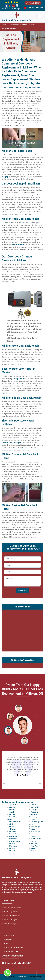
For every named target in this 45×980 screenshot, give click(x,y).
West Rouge (35, 846)
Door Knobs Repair (11, 924)
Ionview (12, 844)
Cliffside (12, 827)
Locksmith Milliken (21, 977)
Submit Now (23, 591)
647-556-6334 (33, 3)
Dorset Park (13, 831)
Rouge (33, 819)
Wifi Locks (8, 943)
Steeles (34, 836)
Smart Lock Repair (10, 920)
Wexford (34, 848)
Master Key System (11, 912)
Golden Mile (13, 836)
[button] (18, 708)
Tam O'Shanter (36, 839)
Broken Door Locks (19, 245)
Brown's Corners (15, 822)
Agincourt (13, 805)
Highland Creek (15, 841)
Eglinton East (14, 834)
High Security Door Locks (13, 908)
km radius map (22, 630)
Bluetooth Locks (10, 939)
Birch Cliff (13, 815)
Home (4, 25)
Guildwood (13, 839)
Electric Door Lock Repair (13, 916)
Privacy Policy (9, 935)
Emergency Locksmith (12, 951)
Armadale (13, 807)
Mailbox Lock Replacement (13, 947)
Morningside (35, 807)
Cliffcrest (12, 829)
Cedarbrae (13, 812)
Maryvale (12, 851)
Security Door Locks (19, 379)
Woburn (34, 851)
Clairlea (12, 824)
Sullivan (34, 841)
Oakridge (34, 810)
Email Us (9, 963)
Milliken (34, 805)
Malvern (12, 848)
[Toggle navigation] (40, 17)
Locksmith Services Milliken (17, 25)
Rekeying (5, 177)
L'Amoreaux (13, 846)
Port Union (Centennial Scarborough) (33, 815)
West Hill (34, 844)
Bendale (12, 810)
